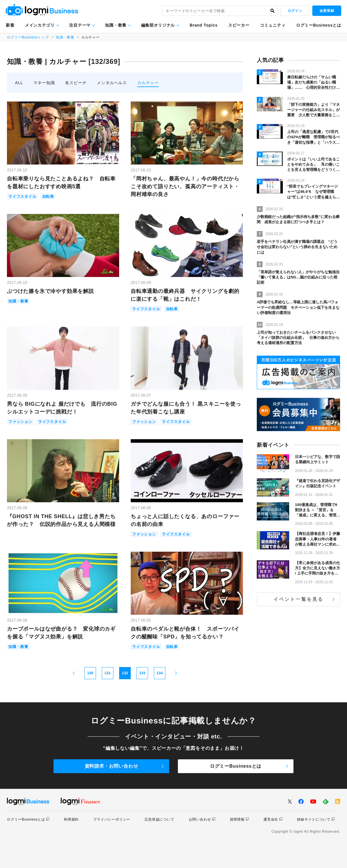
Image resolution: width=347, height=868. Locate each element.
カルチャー (148, 83)
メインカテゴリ (40, 25)
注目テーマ (80, 25)
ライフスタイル (22, 196)
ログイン (295, 11)
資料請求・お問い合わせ (111, 766)
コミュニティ (273, 25)
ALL (19, 83)
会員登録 (327, 11)
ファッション (20, 422)
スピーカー (239, 25)
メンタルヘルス (112, 83)
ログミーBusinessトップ (28, 37)
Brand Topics (204, 25)
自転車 (48, 196)
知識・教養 (116, 25)
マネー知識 (44, 83)
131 (108, 673)
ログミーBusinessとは (319, 25)
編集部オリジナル (158, 25)
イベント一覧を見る (299, 599)
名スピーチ (76, 83)
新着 (10, 25)
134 (160, 673)
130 (90, 673)
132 (125, 673)
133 (142, 673)
